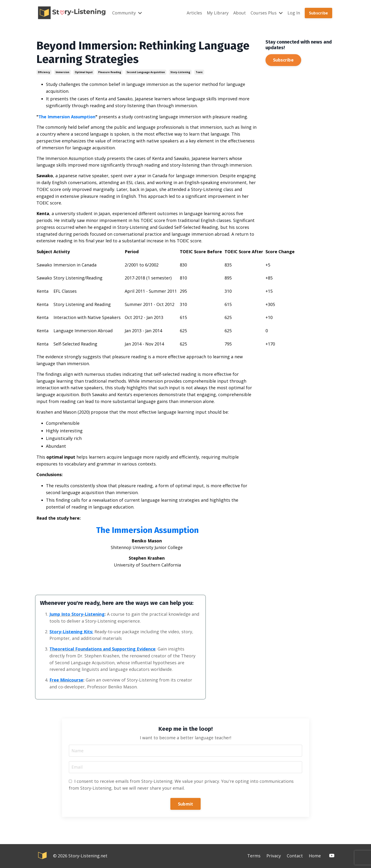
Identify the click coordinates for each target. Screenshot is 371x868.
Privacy (274, 856)
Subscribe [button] (318, 13)
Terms (254, 856)
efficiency (44, 72)
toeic (199, 72)
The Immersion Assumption (68, 116)
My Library (218, 13)
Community (127, 13)
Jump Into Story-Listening (77, 614)
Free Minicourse (67, 680)
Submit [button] (186, 804)
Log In (294, 13)
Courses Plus (267, 13)
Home (315, 856)
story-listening (180, 72)
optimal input (84, 72)
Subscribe (283, 60)
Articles (194, 13)
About (240, 13)
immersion (62, 72)
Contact (295, 856)
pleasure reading (110, 72)
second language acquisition (146, 72)
